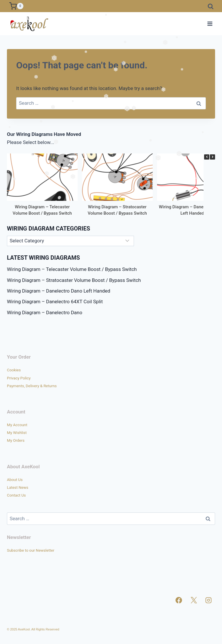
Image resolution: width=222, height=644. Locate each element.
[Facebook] (179, 600)
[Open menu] (210, 24)
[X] (194, 600)
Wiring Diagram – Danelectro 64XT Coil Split (55, 302)
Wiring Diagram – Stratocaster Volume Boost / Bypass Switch (74, 280)
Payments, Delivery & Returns (32, 386)
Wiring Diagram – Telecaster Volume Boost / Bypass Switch (72, 269)
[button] (212, 157)
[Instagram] (209, 600)
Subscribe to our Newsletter (31, 550)
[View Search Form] (211, 6)
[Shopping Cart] (16, 6)
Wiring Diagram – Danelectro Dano (45, 312)
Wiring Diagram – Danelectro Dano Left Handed (59, 291)
